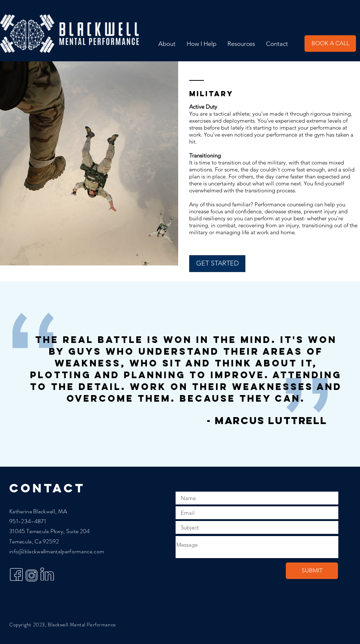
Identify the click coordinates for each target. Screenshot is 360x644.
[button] (201, 44)
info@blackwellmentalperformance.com (57, 551)
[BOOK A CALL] (330, 44)
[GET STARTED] (217, 264)
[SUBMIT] (312, 571)
